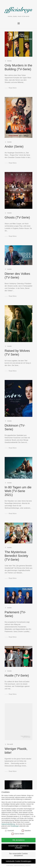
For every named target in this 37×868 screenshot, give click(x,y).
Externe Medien (17, 834)
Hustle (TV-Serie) (17, 675)
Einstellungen (14, 826)
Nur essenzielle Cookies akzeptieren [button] (18, 855)
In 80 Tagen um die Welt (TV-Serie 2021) (18, 491)
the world (10, 744)
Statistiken (26, 831)
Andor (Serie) (14, 146)
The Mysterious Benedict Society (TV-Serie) (16, 556)
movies (9, 61)
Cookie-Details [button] (9, 866)
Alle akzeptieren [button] (18, 840)
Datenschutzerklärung (7, 824)
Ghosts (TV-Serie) (17, 217)
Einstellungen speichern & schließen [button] (18, 847)
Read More (13, 88)
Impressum (27, 866)
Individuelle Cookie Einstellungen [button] (18, 861)
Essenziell (9, 831)
